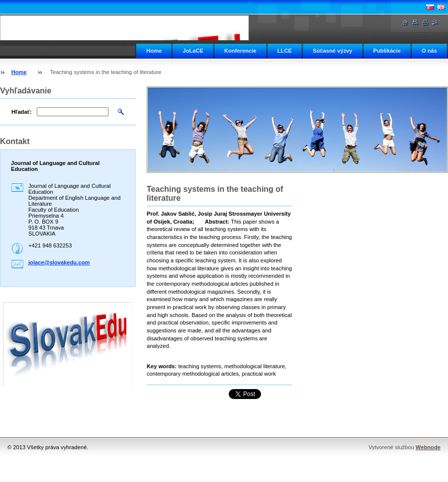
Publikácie (387, 51)
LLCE (285, 51)
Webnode (428, 447)
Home (154, 51)
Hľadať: (22, 112)
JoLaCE (193, 51)
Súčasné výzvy (333, 51)
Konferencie (240, 51)
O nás (429, 51)
